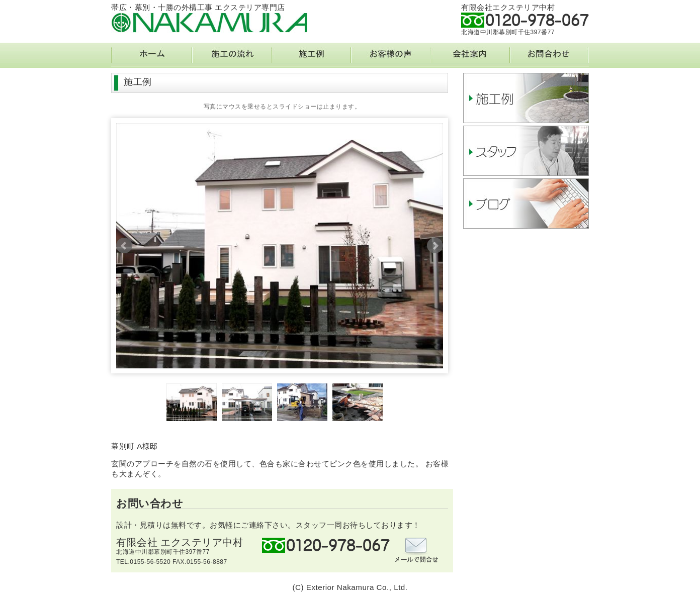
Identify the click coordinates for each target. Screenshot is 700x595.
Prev (124, 246)
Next (435, 246)
